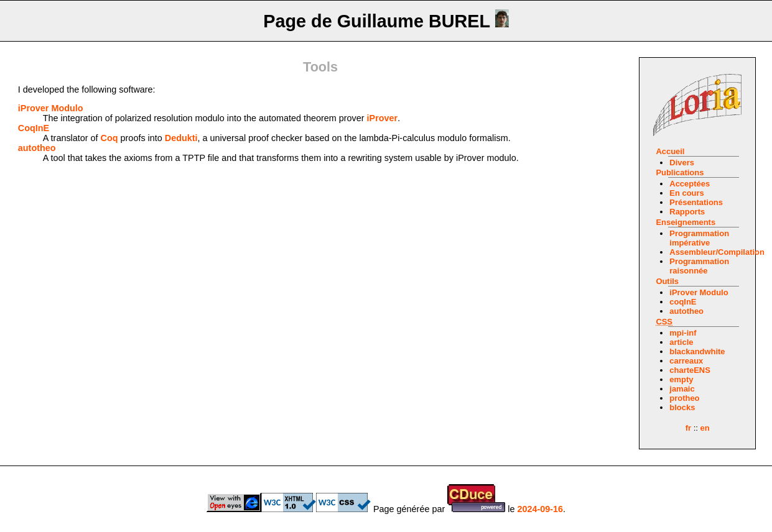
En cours (686, 193)
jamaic (682, 389)
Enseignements (686, 222)
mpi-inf (683, 333)
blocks (682, 407)
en (705, 428)
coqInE (683, 302)
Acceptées (690, 184)
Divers (682, 163)
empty (681, 379)
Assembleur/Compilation (717, 252)
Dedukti (181, 138)
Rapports (687, 212)
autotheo (686, 311)
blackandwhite (697, 351)
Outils (667, 281)
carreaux (686, 361)
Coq (109, 138)
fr (688, 428)
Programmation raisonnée (699, 266)
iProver (383, 118)
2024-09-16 (540, 509)
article (681, 342)
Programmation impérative (699, 238)
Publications (680, 172)
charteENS (690, 370)
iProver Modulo (699, 292)
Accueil (670, 151)
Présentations (696, 202)
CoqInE (34, 128)
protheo (684, 398)
